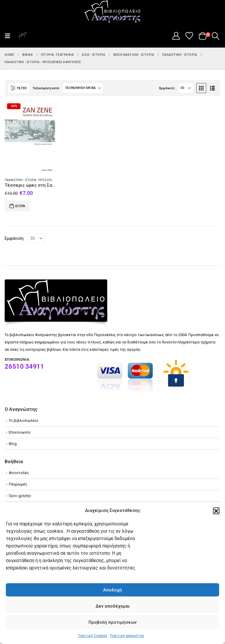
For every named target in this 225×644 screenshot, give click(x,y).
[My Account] (176, 36)
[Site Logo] (112, 12)
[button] (216, 511)
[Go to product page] (30, 137)
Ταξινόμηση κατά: (46, 88)
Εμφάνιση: (167, 88)
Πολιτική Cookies (93, 636)
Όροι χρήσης (20, 496)
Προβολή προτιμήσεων (112, 622)
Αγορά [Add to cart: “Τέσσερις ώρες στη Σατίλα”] (20, 206)
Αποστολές (19, 473)
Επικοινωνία (19, 432)
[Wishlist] (189, 36)
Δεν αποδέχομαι (113, 606)
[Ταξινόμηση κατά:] (83, 88)
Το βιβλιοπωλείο (24, 420)
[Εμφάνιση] (186, 88)
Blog (13, 444)
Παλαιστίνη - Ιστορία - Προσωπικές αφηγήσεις (40, 180)
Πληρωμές (18, 484)
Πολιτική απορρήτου (127, 636)
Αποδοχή (112, 590)
